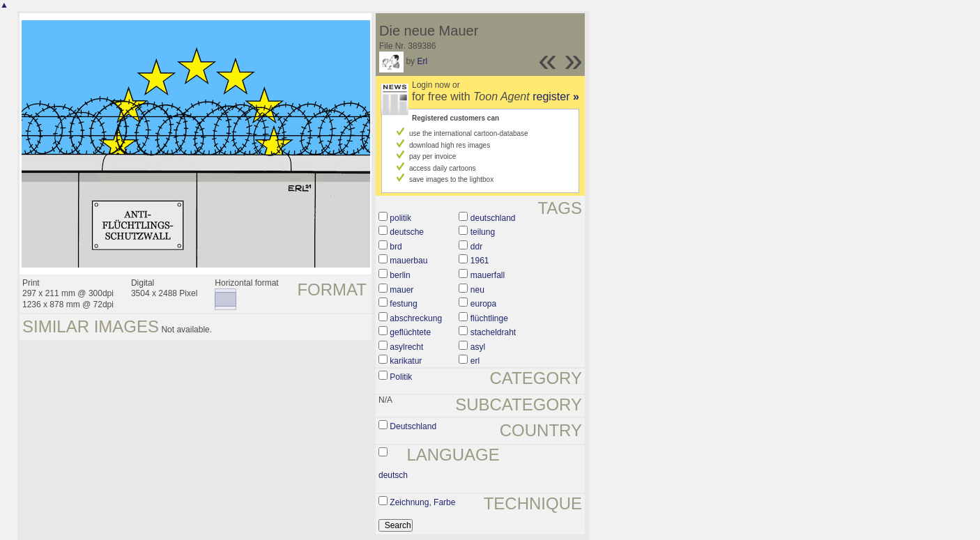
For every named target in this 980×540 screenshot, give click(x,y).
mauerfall (488, 275)
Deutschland (413, 426)
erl (475, 361)
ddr (476, 247)
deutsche (407, 232)
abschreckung (416, 318)
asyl (478, 347)
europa (483, 304)
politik (400, 218)
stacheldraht (493, 332)
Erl (422, 61)
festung (403, 304)
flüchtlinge (489, 318)
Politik (401, 377)
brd (396, 247)
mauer (401, 290)
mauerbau (408, 261)
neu (477, 290)
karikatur (406, 361)
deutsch (393, 475)
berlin (400, 275)
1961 (480, 261)
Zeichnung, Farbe (422, 502)
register (556, 97)
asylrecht (406, 347)
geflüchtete (410, 332)
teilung (483, 232)
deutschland (493, 218)
